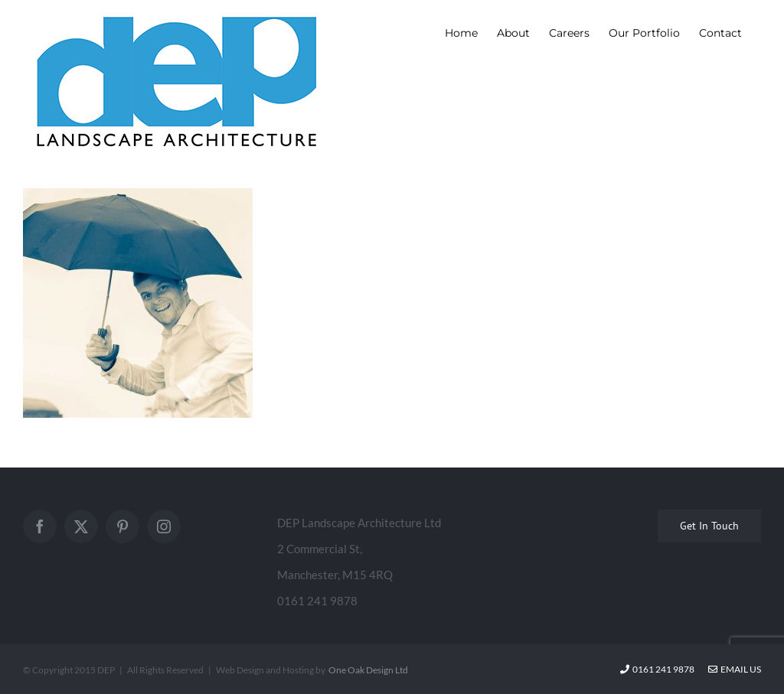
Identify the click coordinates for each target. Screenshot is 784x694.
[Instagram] (164, 526)
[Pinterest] (122, 526)
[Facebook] (40, 526)
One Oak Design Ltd (368, 670)
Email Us (735, 669)
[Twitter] (81, 526)
